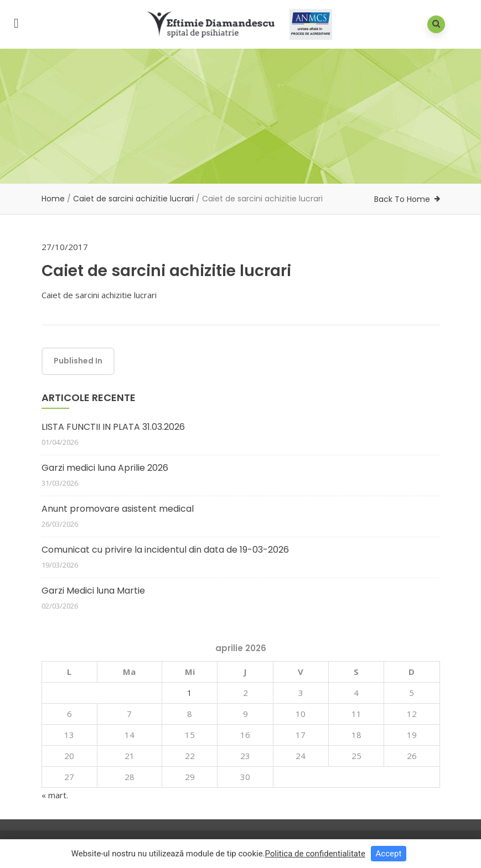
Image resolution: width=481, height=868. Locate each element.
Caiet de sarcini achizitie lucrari (133, 199)
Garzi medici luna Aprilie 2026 (105, 468)
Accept (389, 856)
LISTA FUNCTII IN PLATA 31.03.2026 (113, 427)
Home (53, 199)
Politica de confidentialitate (315, 856)
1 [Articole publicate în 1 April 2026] (190, 693)
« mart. (55, 795)
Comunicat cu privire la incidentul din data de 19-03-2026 (165, 550)
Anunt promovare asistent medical (118, 509)
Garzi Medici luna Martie (93, 591)
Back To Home (402, 199)
